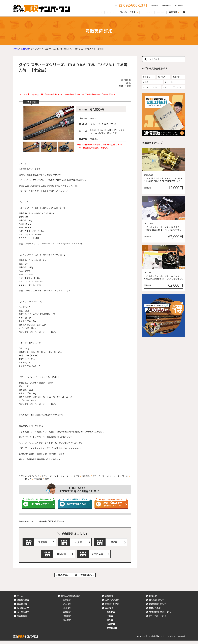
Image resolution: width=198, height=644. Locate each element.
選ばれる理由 (23, 611)
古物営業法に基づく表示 (160, 615)
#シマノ (162, 77)
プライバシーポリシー (159, 619)
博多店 (115, 543)
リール (125, 476)
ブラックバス (99, 476)
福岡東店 (62, 557)
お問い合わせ (155, 611)
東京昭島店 (98, 557)
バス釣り (86, 476)
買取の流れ (108, 12)
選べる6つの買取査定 (70, 599)
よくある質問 (145, 12)
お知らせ (153, 599)
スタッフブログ (112, 603)
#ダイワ (147, 77)
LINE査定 (67, 611)
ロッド (28, 479)
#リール (169, 82)
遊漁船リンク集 (112, 607)
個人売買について (157, 603)
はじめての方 (92, 12)
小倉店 (79, 543)
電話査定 (67, 603)
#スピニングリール (172, 87)
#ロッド (176, 77)
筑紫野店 (44, 543)
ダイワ (76, 476)
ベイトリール (113, 476)
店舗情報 (109, 611)
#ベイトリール (150, 87)
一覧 (75, 578)
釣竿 (47, 479)
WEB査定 (67, 607)
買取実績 (160, 12)
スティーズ (47, 476)
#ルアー (147, 82)
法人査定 (67, 623)
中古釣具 (38, 479)
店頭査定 (67, 615)
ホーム (20, 599)
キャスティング (32, 476)
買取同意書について (158, 607)
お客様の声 (22, 619)
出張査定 (67, 619)
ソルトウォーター (62, 476)
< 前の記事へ (63, 578)
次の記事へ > (87, 578)
